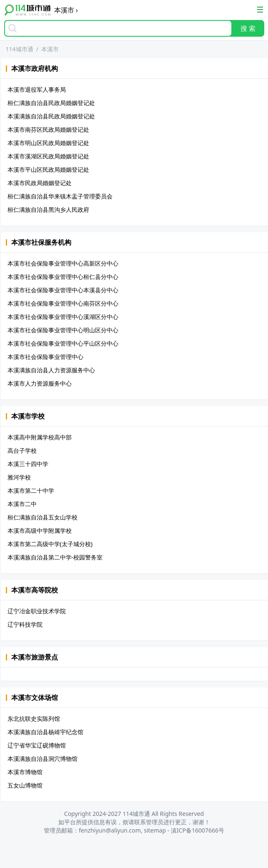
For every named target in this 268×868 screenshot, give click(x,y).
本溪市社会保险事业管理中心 (45, 357)
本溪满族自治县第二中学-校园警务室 (55, 557)
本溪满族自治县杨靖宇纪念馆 (45, 732)
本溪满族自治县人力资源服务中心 (51, 370)
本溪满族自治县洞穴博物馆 (43, 759)
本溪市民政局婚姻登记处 (40, 183)
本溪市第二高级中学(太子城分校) (50, 544)
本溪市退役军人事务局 (37, 89)
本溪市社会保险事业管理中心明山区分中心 (63, 330)
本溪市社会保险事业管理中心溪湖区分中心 (63, 317)
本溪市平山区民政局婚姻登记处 (48, 169)
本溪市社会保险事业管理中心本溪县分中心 (63, 290)
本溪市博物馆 (25, 772)
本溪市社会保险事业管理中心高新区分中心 (63, 263)
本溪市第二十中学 (31, 490)
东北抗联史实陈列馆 (34, 719)
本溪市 (50, 49)
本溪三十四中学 (28, 464)
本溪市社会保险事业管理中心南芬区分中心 (63, 303)
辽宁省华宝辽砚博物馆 (37, 745)
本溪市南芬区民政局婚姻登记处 (48, 129)
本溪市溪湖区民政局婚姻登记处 (48, 156)
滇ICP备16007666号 (198, 830)
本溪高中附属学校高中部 (40, 437)
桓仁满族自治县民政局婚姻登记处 (51, 103)
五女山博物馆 (25, 785)
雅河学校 (19, 477)
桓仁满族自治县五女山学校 (43, 517)
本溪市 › (66, 10)
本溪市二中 (22, 504)
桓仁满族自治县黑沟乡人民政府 (48, 209)
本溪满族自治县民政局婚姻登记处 (51, 116)
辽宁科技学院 (25, 624)
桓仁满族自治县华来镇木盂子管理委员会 (60, 196)
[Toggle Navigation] (260, 10)
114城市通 (20, 49)
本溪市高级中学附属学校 (40, 531)
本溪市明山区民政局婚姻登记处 (48, 143)
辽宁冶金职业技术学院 (37, 611)
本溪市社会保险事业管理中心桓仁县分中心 (63, 277)
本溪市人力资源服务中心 (40, 383)
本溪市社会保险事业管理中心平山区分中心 (63, 343)
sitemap (155, 830)
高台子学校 (22, 450)
